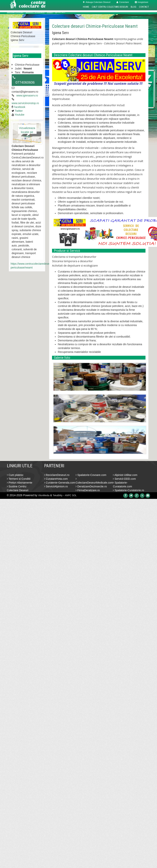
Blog (133, 7)
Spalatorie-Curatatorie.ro (128, 490)
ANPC (68, 495)
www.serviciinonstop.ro (25, 103)
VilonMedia (44, 495)
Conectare (123, 2)
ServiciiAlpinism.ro (56, 486)
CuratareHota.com (56, 479)
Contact (144, 7)
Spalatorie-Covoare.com (91, 475)
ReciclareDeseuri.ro (57, 475)
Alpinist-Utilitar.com (125, 475)
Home (86, 7)
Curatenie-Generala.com (60, 483)
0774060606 (25, 82)
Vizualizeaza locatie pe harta (27, 130)
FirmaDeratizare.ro (88, 490)
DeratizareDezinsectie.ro (91, 486)
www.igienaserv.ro (27, 95)
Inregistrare (142, 2)
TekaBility (58, 495)
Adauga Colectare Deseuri (97, 2)
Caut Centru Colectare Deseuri (110, 7)
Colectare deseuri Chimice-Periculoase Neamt (95, 26)
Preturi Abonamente (20, 483)
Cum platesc (15, 475)
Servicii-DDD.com (124, 479)
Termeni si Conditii (19, 479)
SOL (74, 495)
